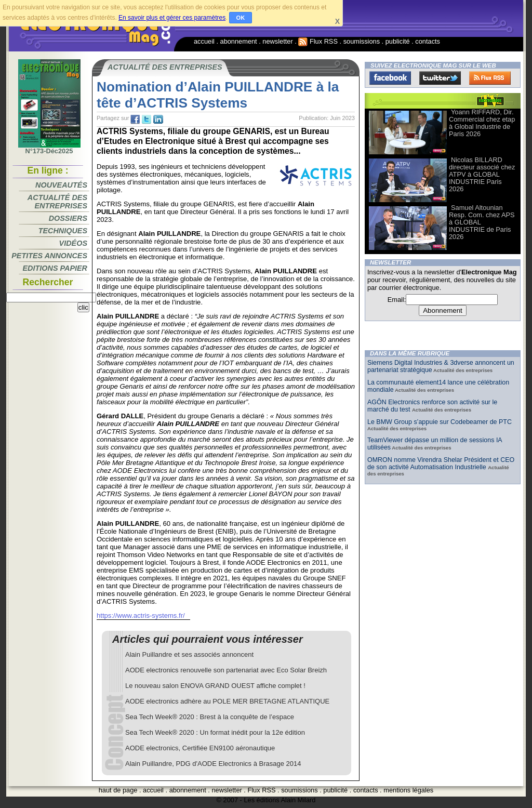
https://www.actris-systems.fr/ (141, 615)
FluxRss (490, 78)
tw (147, 120)
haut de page (118, 790)
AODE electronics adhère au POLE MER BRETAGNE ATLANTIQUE (227, 701)
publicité (398, 41)
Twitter (440, 78)
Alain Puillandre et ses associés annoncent (189, 654)
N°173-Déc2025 (49, 148)
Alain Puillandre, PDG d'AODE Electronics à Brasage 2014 (213, 764)
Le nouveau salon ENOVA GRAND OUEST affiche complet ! (215, 686)
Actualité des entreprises (57, 202)
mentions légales (408, 790)
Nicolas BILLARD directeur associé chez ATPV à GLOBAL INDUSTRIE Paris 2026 (482, 174)
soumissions (362, 41)
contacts (428, 41)
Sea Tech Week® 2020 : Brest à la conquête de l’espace (210, 717)
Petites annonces (49, 256)
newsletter (277, 41)
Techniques (63, 231)
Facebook (390, 78)
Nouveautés (61, 185)
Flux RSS (318, 41)
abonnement (239, 41)
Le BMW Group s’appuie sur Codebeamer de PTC (440, 422)
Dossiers (68, 218)
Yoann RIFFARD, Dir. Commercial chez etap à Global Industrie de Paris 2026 (482, 123)
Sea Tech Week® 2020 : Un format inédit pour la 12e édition (215, 732)
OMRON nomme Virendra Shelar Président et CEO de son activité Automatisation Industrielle (441, 463)
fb (135, 120)
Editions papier (55, 268)
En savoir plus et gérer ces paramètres (172, 18)
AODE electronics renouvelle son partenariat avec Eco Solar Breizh (226, 670)
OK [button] (241, 18)
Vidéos (73, 243)
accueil (204, 41)
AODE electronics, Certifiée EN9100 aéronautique (200, 748)
